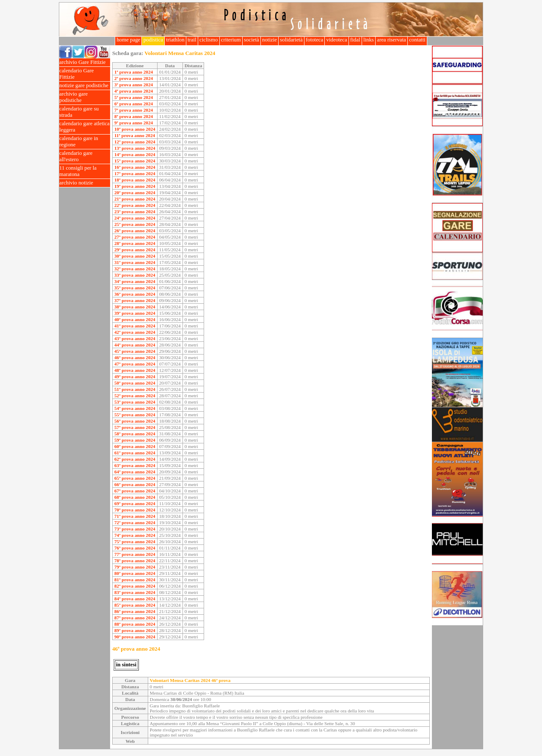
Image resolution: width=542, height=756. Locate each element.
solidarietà (291, 40)
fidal (355, 40)
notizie (270, 40)
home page (128, 40)
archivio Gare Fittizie (85, 62)
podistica (153, 40)
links (369, 40)
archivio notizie (85, 183)
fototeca (315, 40)
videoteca (336, 40)
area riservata (391, 40)
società (252, 40)
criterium (231, 40)
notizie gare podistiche (85, 86)
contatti (417, 40)
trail (192, 40)
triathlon (175, 40)
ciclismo (209, 40)
